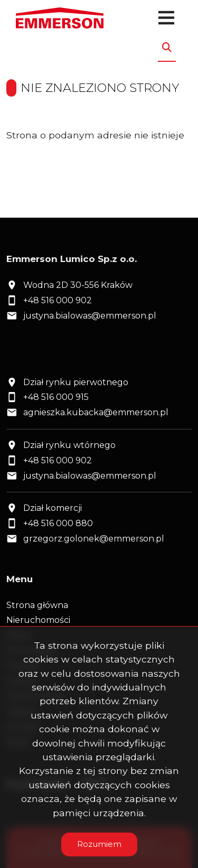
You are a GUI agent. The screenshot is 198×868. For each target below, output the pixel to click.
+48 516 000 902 (58, 300)
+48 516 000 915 (56, 397)
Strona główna (37, 605)
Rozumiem (99, 844)
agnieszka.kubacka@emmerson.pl (96, 412)
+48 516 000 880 (58, 523)
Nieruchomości (38, 620)
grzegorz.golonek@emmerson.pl (94, 539)
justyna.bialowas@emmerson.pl (90, 316)
